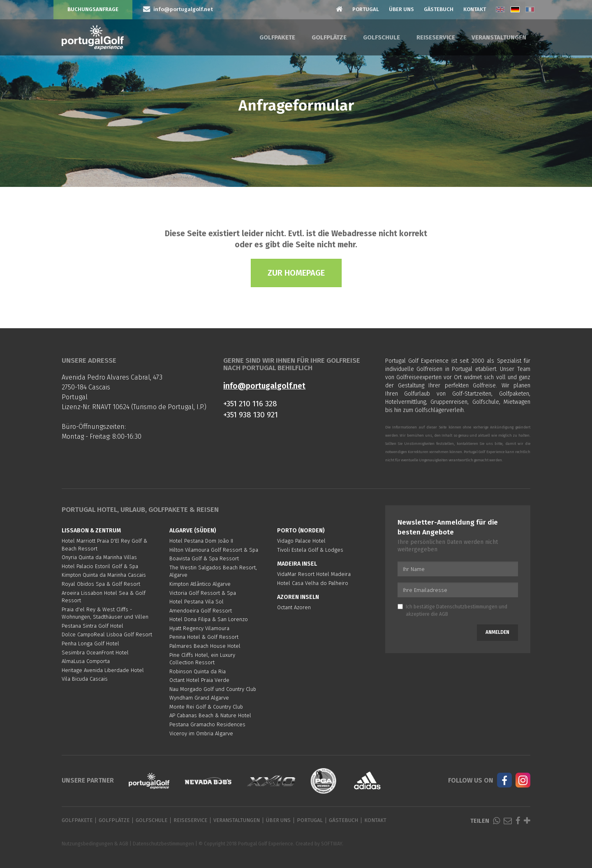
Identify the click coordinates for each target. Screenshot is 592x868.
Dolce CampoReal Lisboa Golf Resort (107, 634)
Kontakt (475, 9)
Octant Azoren (294, 607)
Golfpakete (277, 37)
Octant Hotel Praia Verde (199, 680)
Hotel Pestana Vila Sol (197, 602)
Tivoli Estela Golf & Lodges (310, 550)
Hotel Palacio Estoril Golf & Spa (100, 566)
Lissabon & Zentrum (91, 531)
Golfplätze (329, 37)
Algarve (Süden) (193, 531)
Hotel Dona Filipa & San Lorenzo (209, 619)
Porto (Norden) (301, 531)
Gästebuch (439, 9)
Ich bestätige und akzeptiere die (452, 610)
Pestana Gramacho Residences (207, 724)
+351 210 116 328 (250, 404)
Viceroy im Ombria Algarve (201, 733)
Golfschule (382, 37)
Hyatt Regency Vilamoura (199, 628)
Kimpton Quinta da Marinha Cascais (104, 575)
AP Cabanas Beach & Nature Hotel (210, 715)
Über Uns (401, 9)
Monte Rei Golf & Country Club (206, 707)
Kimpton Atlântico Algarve (200, 584)
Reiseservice (436, 37)
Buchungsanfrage (93, 9)
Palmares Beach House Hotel (205, 646)
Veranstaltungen (499, 37)
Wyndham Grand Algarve (199, 698)
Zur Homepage (296, 273)
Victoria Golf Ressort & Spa (203, 593)
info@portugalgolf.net (264, 386)
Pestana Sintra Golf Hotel (92, 626)
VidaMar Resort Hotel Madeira (314, 574)
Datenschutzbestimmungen (467, 607)
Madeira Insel (297, 564)
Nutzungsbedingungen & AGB (95, 844)
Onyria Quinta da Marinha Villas (99, 557)
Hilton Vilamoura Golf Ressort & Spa (214, 550)
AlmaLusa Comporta (86, 661)
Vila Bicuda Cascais (85, 679)
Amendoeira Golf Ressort (201, 611)
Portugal (366, 9)
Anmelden (497, 632)
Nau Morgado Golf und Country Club (213, 689)
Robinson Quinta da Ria (198, 671)
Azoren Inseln (298, 597)
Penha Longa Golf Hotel (90, 644)
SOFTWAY (332, 844)
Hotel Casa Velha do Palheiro (313, 583)
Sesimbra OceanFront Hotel (95, 653)
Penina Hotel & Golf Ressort (204, 637)
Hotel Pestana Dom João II (201, 541)
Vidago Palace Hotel (301, 541)
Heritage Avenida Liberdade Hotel (103, 670)
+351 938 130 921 (251, 415)
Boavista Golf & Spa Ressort (204, 558)
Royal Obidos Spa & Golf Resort (101, 584)
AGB (444, 614)
